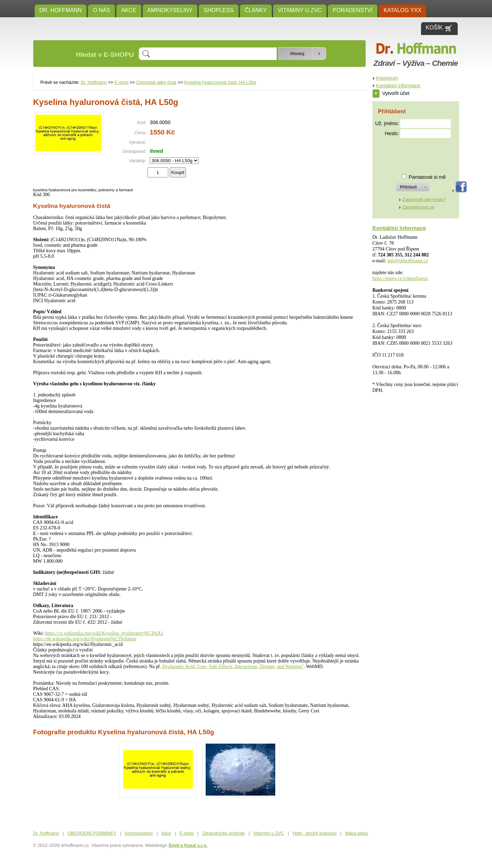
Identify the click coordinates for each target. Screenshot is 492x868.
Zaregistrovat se (418, 207)
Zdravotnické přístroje (223, 833)
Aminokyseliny (170, 10)
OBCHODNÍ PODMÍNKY (92, 833)
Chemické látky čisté (156, 82)
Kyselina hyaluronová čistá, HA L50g (220, 82)
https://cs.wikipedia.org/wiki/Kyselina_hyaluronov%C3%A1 (104, 633)
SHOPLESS (218, 10)
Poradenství (353, 10)
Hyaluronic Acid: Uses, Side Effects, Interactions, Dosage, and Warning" (233, 667)
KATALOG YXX (402, 10)
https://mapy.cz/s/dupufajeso (400, 278)
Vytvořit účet (391, 93)
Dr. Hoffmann (61, 10)
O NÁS (101, 10)
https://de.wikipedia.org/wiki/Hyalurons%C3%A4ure (85, 639)
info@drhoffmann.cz (408, 261)
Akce (129, 10)
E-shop (121, 82)
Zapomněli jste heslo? (424, 199)
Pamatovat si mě (427, 177)
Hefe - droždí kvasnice (315, 833)
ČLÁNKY (256, 10)
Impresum (387, 78)
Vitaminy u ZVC (300, 10)
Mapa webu (357, 833)
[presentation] (407, 153)
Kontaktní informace (398, 86)
